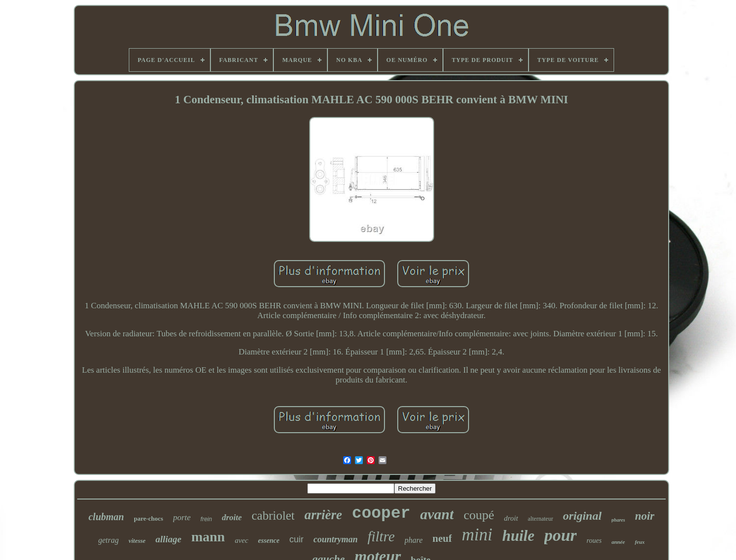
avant (437, 514)
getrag (109, 540)
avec (241, 540)
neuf (442, 538)
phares (618, 520)
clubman (106, 517)
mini (477, 535)
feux (640, 542)
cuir (296, 539)
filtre (381, 536)
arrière (323, 515)
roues (594, 541)
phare (414, 540)
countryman (335, 539)
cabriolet (273, 516)
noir (645, 516)
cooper (381, 514)
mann (208, 537)
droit (511, 518)
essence (269, 541)
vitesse (137, 541)
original (582, 516)
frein (206, 519)
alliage (168, 539)
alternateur (541, 519)
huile (518, 536)
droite (232, 517)
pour (560, 535)
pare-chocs (148, 518)
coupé (479, 515)
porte (182, 517)
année (618, 542)
